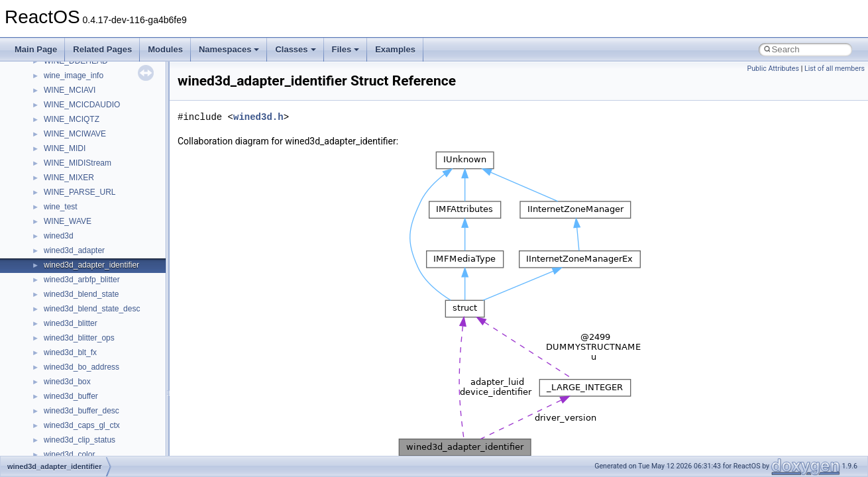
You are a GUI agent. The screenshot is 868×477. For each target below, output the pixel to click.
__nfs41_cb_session (80, 445)
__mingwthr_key (73, 168)
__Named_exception (80, 313)
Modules (165, 49)
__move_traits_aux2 (80, 240)
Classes (295, 49)
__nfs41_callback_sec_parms (96, 430)
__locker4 (61, 95)
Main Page (36, 49)
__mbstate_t (66, 124)
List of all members (835, 69)
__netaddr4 (64, 328)
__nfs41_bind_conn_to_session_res (107, 415)
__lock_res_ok (69, 66)
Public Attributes (773, 69)
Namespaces (229, 49)
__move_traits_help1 (81, 270)
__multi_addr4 (69, 299)
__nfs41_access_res (80, 386)
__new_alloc (66, 343)
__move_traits (69, 211)
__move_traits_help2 (81, 284)
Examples (395, 49)
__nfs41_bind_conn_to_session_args (110, 401)
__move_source (72, 197)
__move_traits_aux (77, 226)
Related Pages (102, 49)
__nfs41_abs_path (77, 357)
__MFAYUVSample (78, 153)
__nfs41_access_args (82, 372)
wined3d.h (258, 117)
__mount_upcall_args (82, 182)
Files (346, 49)
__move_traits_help (79, 255)
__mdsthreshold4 (74, 138)
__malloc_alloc (70, 109)
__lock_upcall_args (78, 80)
